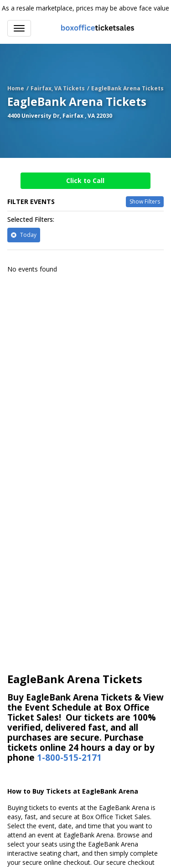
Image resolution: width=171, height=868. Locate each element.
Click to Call (85, 180)
